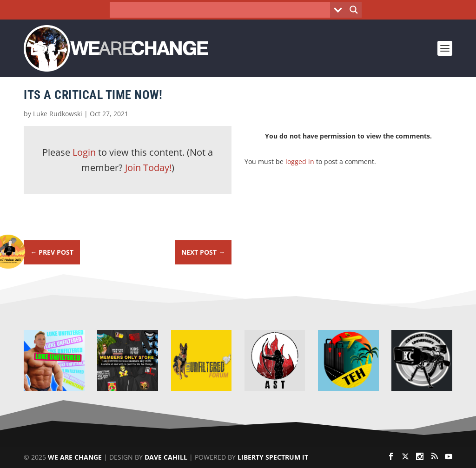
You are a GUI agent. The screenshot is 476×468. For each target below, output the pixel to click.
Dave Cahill (166, 457)
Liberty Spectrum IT (273, 457)
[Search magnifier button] (354, 10)
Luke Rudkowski (58, 114)
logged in (300, 161)
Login (84, 152)
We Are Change (75, 457)
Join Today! (148, 168)
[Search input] (222, 10)
